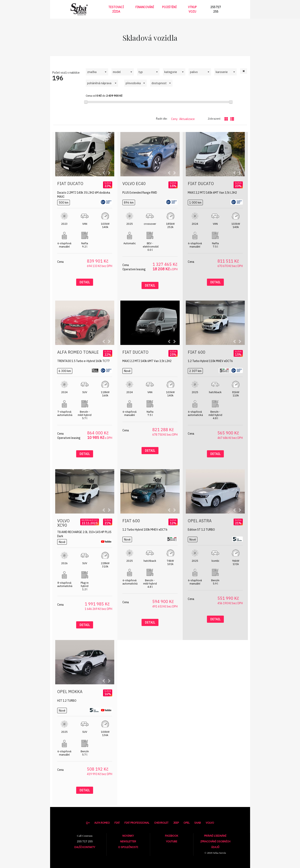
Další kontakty (85, 847)
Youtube (172, 841)
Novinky (128, 836)
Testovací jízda (116, 9)
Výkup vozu (192, 9)
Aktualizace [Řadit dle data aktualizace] (187, 119)
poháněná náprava (99, 83)
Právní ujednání (215, 836)
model (117, 72)
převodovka (133, 83)
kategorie (171, 72)
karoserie (222, 72)
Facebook (172, 836)
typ (141, 72)
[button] (244, 71)
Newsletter (128, 841)
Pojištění (169, 7)
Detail (85, 282)
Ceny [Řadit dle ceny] (174, 119)
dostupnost (159, 83)
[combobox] (97, 72)
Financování (145, 7)
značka (92, 72)
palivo (194, 72)
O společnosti (128, 847)
